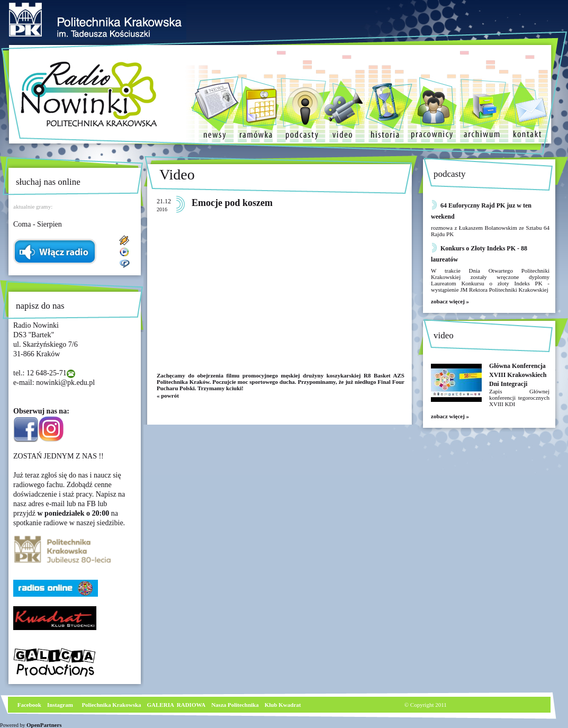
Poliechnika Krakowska (112, 705)
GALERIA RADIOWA (177, 705)
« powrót (168, 396)
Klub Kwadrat (283, 705)
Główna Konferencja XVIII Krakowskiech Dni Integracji (518, 375)
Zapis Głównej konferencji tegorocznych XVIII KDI (519, 398)
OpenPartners (44, 725)
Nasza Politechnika (235, 705)
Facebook (29, 705)
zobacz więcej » (450, 301)
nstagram (61, 705)
